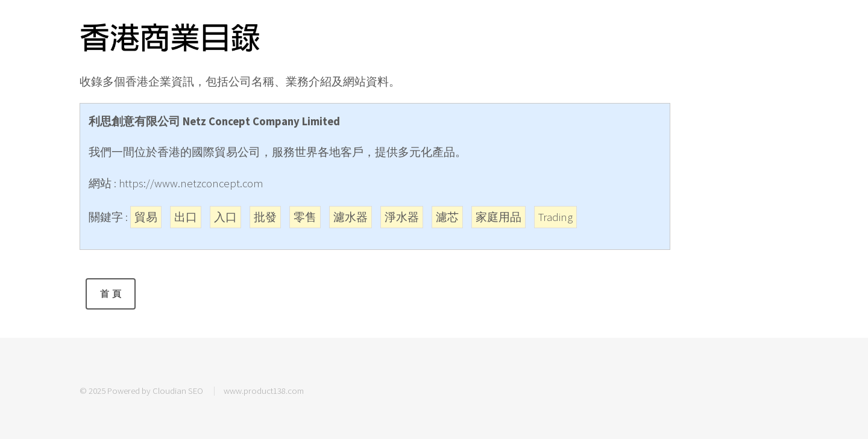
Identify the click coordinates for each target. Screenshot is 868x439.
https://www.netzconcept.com (191, 183)
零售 (305, 217)
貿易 (146, 217)
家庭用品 (498, 217)
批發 (265, 217)
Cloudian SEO (178, 391)
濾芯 (447, 217)
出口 (186, 217)
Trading (555, 217)
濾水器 (351, 217)
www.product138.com (264, 391)
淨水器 (402, 217)
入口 (225, 217)
